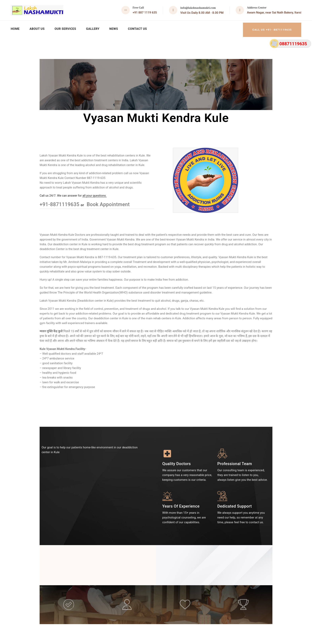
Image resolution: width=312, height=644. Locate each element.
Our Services (67, 28)
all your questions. (94, 193)
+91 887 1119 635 (145, 13)
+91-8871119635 (60, 202)
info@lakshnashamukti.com (198, 8)
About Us (38, 28)
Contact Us (141, 28)
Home (15, 28)
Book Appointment (108, 202)
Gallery (95, 28)
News (116, 28)
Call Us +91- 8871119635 (269, 28)
